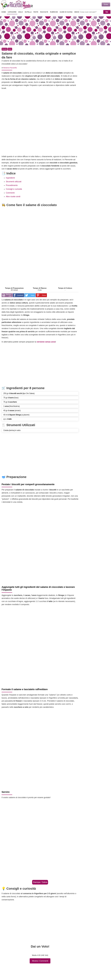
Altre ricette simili (13, 197)
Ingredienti (10, 178)
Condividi (20, 295)
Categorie (12, 12)
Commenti (10, 193)
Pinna (44, 295)
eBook (77, 12)
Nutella (28, 12)
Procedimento (12, 185)
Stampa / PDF (9, 295)
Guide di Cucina (66, 12)
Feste (36, 12)
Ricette (4, 49)
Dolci (21, 12)
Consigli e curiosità (14, 189)
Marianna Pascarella (10, 68)
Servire (6, 792)
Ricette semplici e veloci (17, 4)
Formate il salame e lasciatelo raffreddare (25, 689)
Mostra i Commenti (40, 961)
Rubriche (54, 12)
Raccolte (44, 12)
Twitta (32, 295)
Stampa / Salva (40, 882)
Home (4, 12)
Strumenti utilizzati (14, 182)
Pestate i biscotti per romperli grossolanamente (28, 484)
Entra (106, 4)
